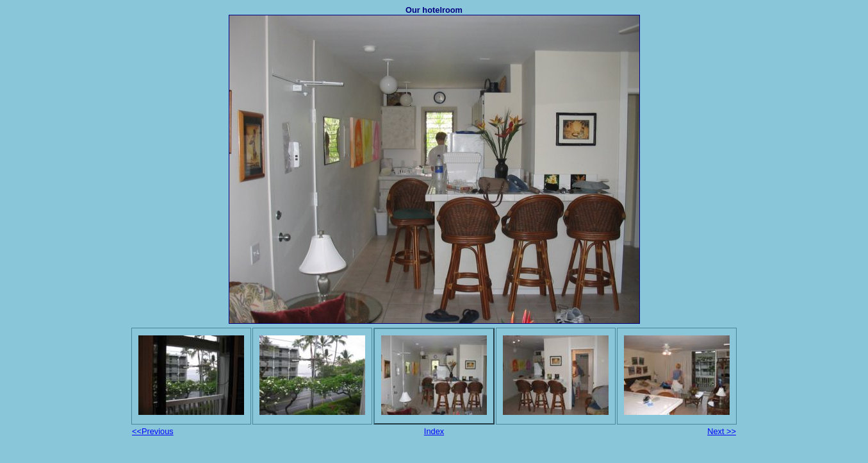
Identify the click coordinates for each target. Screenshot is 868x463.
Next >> (722, 431)
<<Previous (153, 431)
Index (434, 431)
